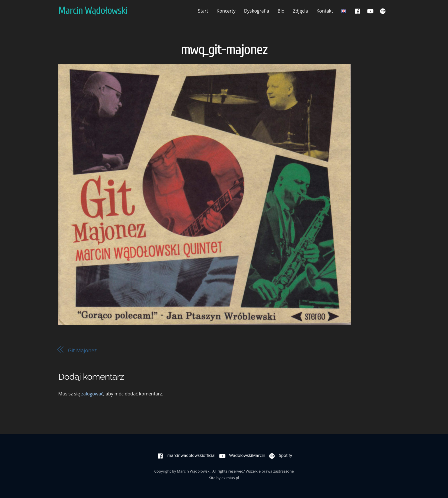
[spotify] (383, 11)
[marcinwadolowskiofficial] (358, 11)
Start (203, 11)
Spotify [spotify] (279, 455)
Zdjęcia (300, 11)
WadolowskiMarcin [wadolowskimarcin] (241, 455)
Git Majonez (82, 350)
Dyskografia (257, 11)
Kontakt (325, 11)
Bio (281, 11)
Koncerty (226, 11)
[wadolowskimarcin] (370, 11)
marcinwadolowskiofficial (185, 455)
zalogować (92, 394)
